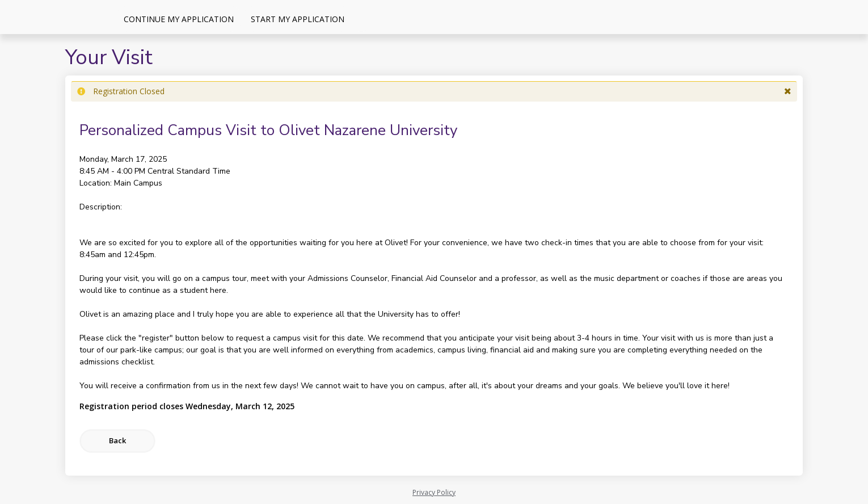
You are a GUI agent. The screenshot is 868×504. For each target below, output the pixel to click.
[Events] (361, 19)
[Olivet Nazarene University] (57, 17)
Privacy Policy (434, 492)
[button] (788, 91)
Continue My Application (179, 19)
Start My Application (298, 19)
